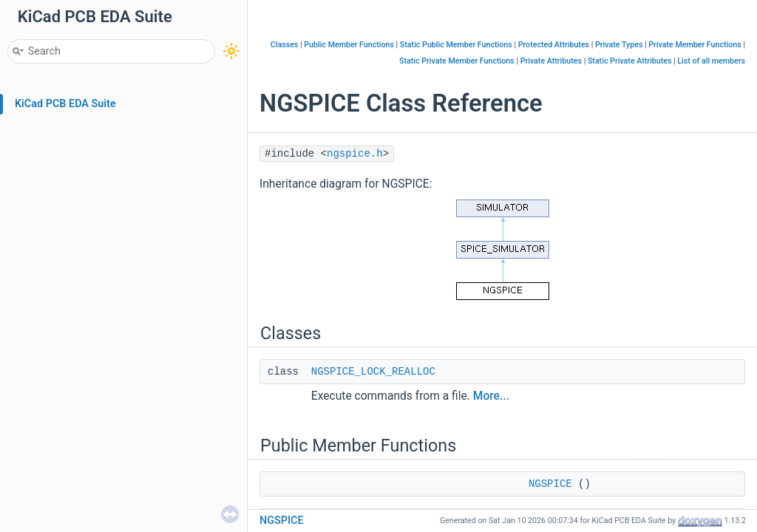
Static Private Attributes (630, 61)
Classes (285, 45)
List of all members (711, 61)
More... (491, 396)
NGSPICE (550, 484)
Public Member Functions (349, 45)
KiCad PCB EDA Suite (65, 104)
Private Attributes (551, 61)
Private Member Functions (695, 45)
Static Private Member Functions (457, 61)
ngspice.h (355, 154)
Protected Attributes (554, 45)
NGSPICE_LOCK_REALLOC (373, 372)
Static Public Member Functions (456, 45)
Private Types (619, 45)
